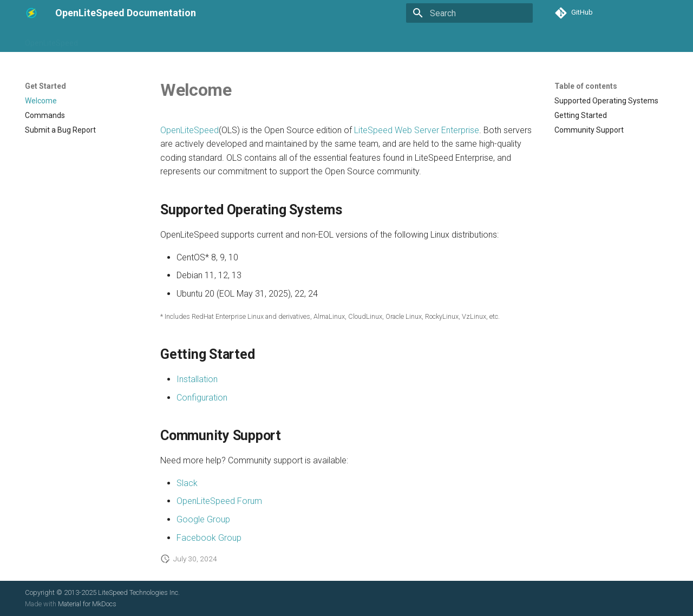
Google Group (203, 519)
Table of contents (586, 86)
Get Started (111, 40)
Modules (386, 40)
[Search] (469, 13)
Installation (162, 40)
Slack (187, 483)
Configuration (217, 40)
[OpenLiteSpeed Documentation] (31, 13)
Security (428, 40)
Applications (274, 40)
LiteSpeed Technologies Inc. (139, 592)
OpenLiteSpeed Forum (219, 501)
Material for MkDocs (87, 604)
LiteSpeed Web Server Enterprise (417, 130)
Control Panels (334, 40)
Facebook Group (209, 538)
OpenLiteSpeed (51, 40)
